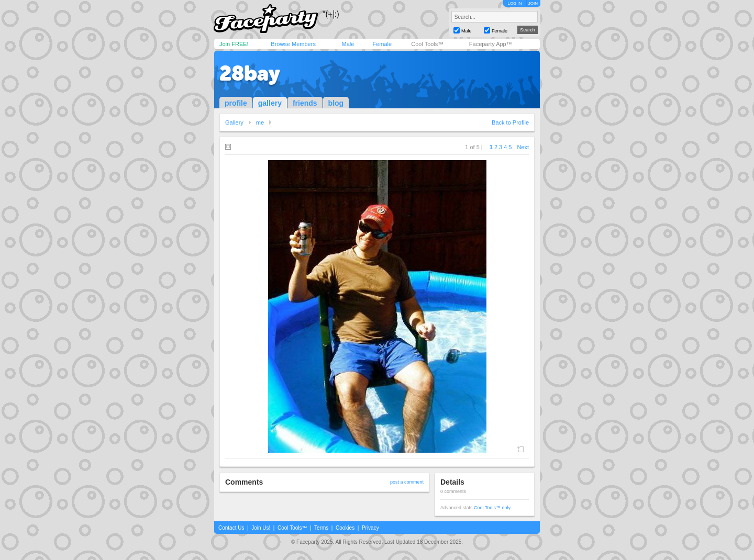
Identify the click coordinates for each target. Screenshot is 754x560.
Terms (321, 528)
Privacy (370, 528)
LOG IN (514, 3)
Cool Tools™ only (492, 508)
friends (305, 103)
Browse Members (293, 44)
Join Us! (261, 528)
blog (336, 103)
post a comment (407, 482)
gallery (270, 103)
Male (348, 44)
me (260, 122)
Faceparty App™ (491, 44)
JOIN (533, 3)
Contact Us (231, 528)
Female (382, 44)
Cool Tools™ (427, 44)
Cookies (345, 528)
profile (236, 103)
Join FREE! (234, 44)
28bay (250, 73)
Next (523, 147)
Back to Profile (510, 122)
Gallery (234, 122)
